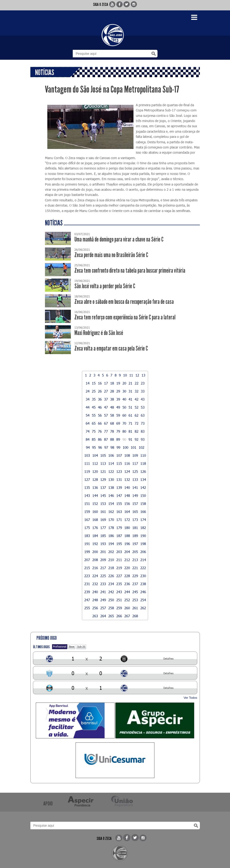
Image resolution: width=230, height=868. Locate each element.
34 (88, 399)
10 (125, 375)
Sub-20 (81, 646)
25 (94, 391)
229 (135, 576)
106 (111, 455)
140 (127, 487)
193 (103, 544)
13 (143, 375)
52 (137, 407)
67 (106, 423)
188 (127, 536)
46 (100, 407)
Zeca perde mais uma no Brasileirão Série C (111, 255)
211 (119, 560)
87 (106, 439)
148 (127, 495)
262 (143, 608)
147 (119, 495)
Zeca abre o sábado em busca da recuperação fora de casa (124, 302)
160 (95, 512)
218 (111, 568)
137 (103, 487)
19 (118, 383)
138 (111, 487)
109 (135, 455)
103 (87, 455)
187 (119, 536)
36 (100, 399)
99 (118, 447)
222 (143, 568)
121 (103, 471)
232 (95, 584)
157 (135, 504)
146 (111, 495)
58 (112, 415)
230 (143, 576)
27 (106, 391)
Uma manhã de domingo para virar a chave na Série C (119, 239)
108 (127, 455)
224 (95, 576)
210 (111, 560)
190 (143, 536)
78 (112, 431)
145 (103, 495)
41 (130, 399)
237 (135, 584)
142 (143, 487)
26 (100, 391)
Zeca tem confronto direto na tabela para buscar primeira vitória (130, 271)
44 (88, 407)
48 (112, 407)
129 (103, 479)
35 (94, 399)
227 (119, 576)
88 (112, 439)
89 (118, 439)
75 (94, 431)
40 (124, 399)
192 (95, 544)
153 (103, 504)
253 (135, 600)
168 (95, 520)
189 (135, 536)
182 (143, 528)
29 (118, 391)
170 (111, 520)
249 (103, 600)
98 (112, 447)
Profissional (60, 646)
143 (87, 495)
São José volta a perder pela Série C (105, 286)
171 (119, 520)
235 (119, 584)
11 (131, 375)
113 (103, 463)
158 (143, 504)
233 (103, 584)
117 (135, 463)
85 (94, 439)
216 (95, 568)
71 (130, 423)
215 (87, 568)
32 (137, 391)
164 (127, 512)
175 (87, 528)
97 (106, 447)
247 (87, 600)
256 (95, 608)
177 (103, 528)
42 (137, 399)
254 (143, 600)
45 (94, 407)
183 (87, 536)
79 (118, 431)
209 (103, 560)
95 (94, 447)
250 (111, 600)
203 (119, 552)
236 (127, 584)
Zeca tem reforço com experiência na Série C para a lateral (125, 317)
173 (135, 520)
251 (119, 600)
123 (119, 471)
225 (103, 576)
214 (143, 560)
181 (135, 528)
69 (118, 423)
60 (124, 415)
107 (119, 455)
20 (124, 383)
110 (143, 455)
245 (135, 592)
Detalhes (168, 658)
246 (143, 592)
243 (119, 592)
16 (100, 383)
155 (119, 504)
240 (95, 592)
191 (87, 544)
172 (127, 520)
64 (88, 423)
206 (143, 552)
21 (130, 383)
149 (135, 495)
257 (103, 608)
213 (135, 560)
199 (87, 552)
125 (135, 471)
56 (100, 415)
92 (137, 439)
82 (137, 431)
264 (103, 616)
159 (87, 512)
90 (124, 439)
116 (127, 463)
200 (95, 552)
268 (135, 616)
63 (143, 415)
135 (87, 487)
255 (87, 608)
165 (135, 512)
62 (137, 415)
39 (118, 399)
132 (127, 479)
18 (112, 383)
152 (95, 504)
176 (95, 528)
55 (94, 415)
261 (135, 608)
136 (95, 487)
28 (112, 391)
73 (143, 423)
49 (118, 407)
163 (119, 512)
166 (143, 512)
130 (111, 479)
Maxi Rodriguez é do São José (99, 333)
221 (135, 568)
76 (100, 431)
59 (118, 415)
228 (127, 576)
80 (124, 431)
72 (137, 423)
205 (135, 552)
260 (127, 608)
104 (95, 455)
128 (95, 479)
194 (111, 544)
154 (111, 504)
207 (87, 560)
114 (111, 463)
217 (103, 568)
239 (87, 592)
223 (87, 576)
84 (88, 439)
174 (143, 520)
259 (119, 608)
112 (95, 463)
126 (143, 471)
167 (87, 520)
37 (106, 399)
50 (124, 407)
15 (94, 383)
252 (127, 600)
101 (133, 447)
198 (143, 544)
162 (111, 512)
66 (100, 423)
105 (103, 455)
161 (103, 512)
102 (141, 447)
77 (106, 431)
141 (135, 487)
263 (95, 616)
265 (111, 616)
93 (143, 439)
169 (103, 520)
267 (127, 616)
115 (119, 463)
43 (143, 399)
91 (130, 439)
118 (143, 463)
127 (87, 479)
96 (100, 447)
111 (87, 463)
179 (119, 528)
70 (124, 423)
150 (143, 495)
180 (127, 528)
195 (119, 544)
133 (135, 479)
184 (95, 536)
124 (127, 471)
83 (143, 431)
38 (112, 399)
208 (95, 560)
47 (106, 407)
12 (137, 375)
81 (130, 431)
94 (88, 447)
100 (125, 447)
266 (119, 616)
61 (130, 415)
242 (111, 592)
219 (119, 568)
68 (112, 423)
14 (88, 383)
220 (127, 568)
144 (95, 495)
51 (130, 407)
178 (111, 528)
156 (127, 504)
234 (111, 584)
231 (87, 584)
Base (72, 646)
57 (106, 415)
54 (88, 415)
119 (87, 471)
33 (143, 391)
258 (111, 608)
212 (127, 560)
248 (95, 600)
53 (143, 407)
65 (94, 423)
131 (119, 479)
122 (111, 471)
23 (143, 383)
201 (103, 552)
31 (130, 391)
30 (124, 391)
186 (111, 536)
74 (88, 431)
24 (88, 391)
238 (143, 584)
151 (87, 504)
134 (143, 479)
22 (137, 383)
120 (95, 471)
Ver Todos (190, 698)
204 (127, 552)
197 (135, 544)
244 (127, 592)
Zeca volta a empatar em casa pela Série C (111, 349)
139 (119, 487)
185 (103, 536)
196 (127, 544)
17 (106, 383)
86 (100, 439)
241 (103, 592)
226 (111, 576)
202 (111, 552)
